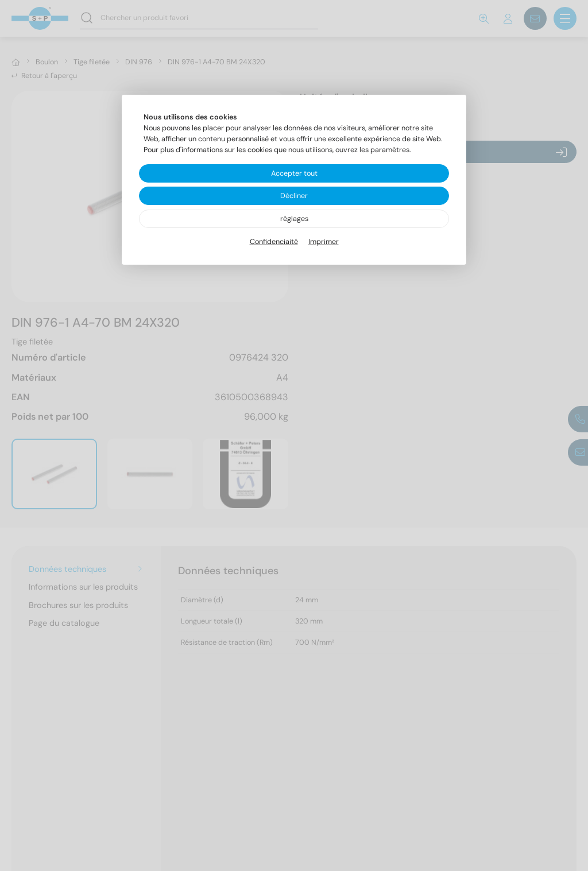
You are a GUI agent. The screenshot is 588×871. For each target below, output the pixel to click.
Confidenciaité (274, 242)
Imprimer (324, 242)
